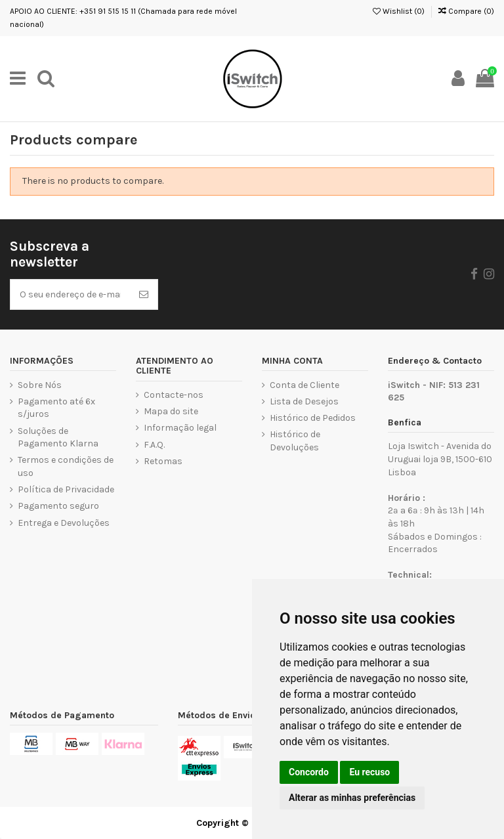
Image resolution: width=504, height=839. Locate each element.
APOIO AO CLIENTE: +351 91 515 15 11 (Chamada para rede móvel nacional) (123, 18)
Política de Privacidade (66, 489)
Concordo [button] (309, 772)
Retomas (163, 461)
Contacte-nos (174, 395)
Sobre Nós (40, 385)
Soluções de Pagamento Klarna (58, 438)
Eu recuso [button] (369, 772)
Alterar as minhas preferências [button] (352, 798)
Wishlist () (399, 11)
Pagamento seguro (58, 506)
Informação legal (180, 428)
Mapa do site (171, 411)
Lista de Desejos (304, 401)
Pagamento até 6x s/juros (56, 408)
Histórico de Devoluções (295, 441)
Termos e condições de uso (66, 466)
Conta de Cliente (304, 385)
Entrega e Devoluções (64, 523)
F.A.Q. (154, 445)
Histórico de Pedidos (313, 418)
